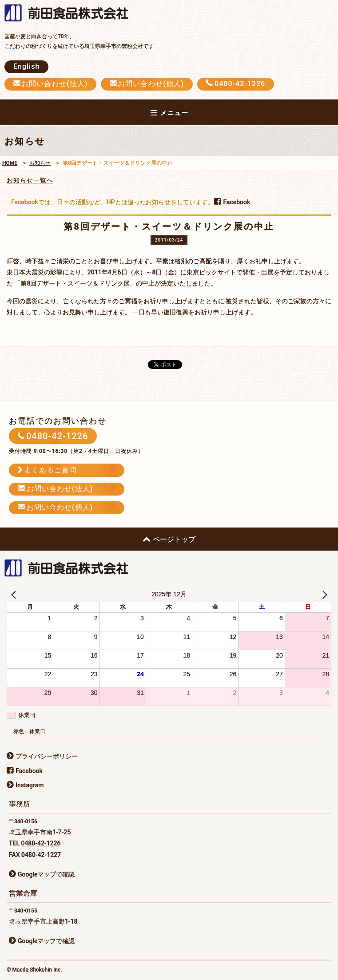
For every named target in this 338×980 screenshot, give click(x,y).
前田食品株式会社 (71, 14)
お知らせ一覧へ (30, 180)
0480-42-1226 (41, 843)
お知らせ (40, 163)
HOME (10, 163)
